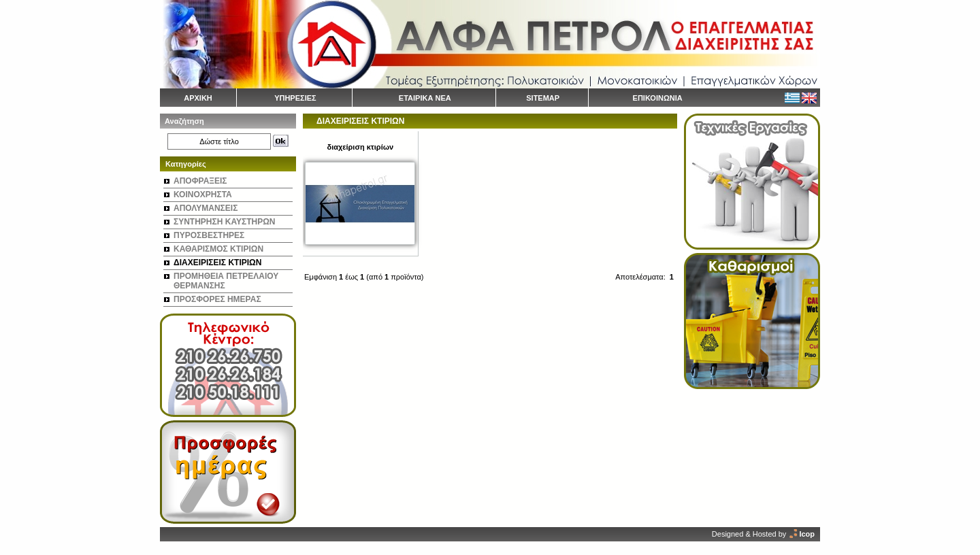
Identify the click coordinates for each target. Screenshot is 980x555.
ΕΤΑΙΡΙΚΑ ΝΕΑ (425, 98)
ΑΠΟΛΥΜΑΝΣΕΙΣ (206, 208)
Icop (807, 534)
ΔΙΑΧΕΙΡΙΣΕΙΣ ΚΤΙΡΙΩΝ (217, 263)
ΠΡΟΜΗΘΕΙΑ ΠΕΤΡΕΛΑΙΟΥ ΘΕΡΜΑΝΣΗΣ (226, 281)
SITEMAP (543, 98)
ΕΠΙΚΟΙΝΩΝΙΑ (658, 98)
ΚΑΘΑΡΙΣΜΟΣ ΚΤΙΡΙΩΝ (218, 249)
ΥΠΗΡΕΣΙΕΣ (295, 98)
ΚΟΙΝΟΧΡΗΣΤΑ (203, 195)
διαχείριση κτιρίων (360, 147)
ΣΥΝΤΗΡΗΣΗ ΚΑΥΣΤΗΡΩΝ (224, 222)
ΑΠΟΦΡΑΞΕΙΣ (200, 181)
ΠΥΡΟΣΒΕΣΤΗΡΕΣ (209, 235)
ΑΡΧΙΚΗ (198, 98)
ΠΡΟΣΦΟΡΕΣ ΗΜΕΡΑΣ (217, 299)
